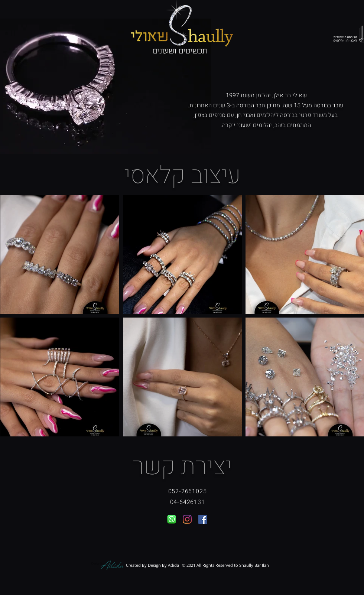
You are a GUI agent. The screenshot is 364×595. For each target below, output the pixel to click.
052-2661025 (188, 491)
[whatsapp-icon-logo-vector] (172, 519)
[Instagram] (187, 519)
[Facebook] (203, 519)
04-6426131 (188, 502)
